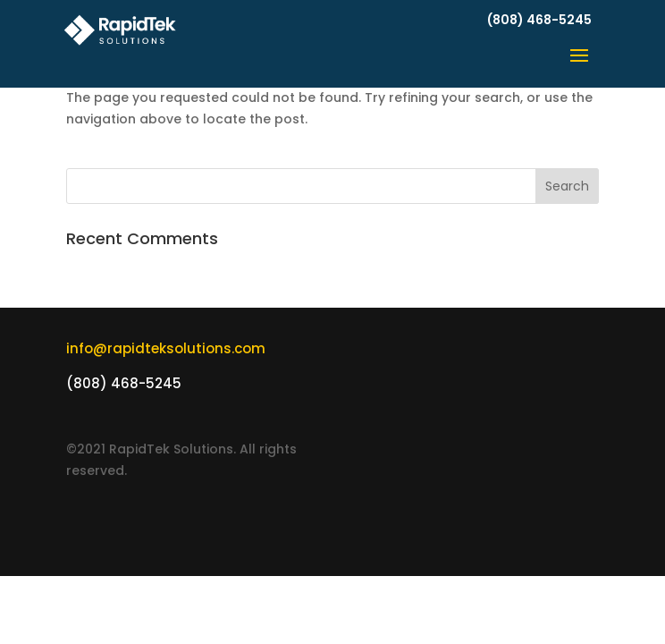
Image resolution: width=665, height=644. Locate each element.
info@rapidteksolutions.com (166, 348)
